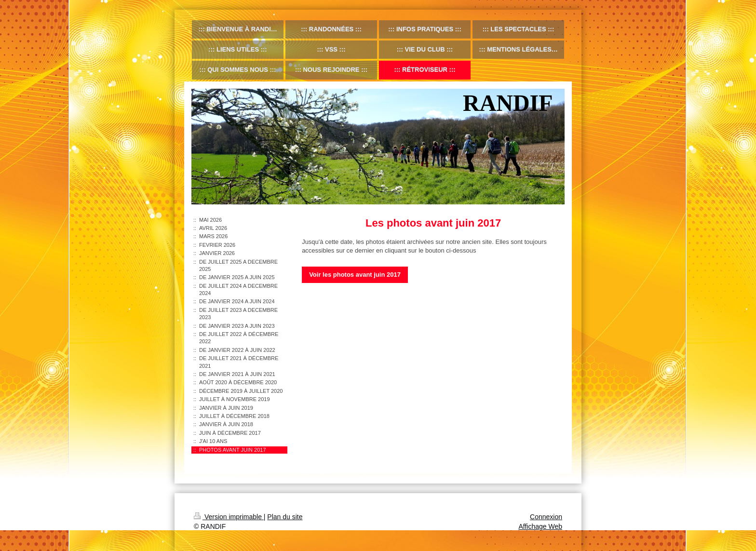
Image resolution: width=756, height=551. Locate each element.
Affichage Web (540, 526)
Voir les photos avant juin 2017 (355, 275)
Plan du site (285, 517)
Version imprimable (229, 517)
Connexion (546, 517)
